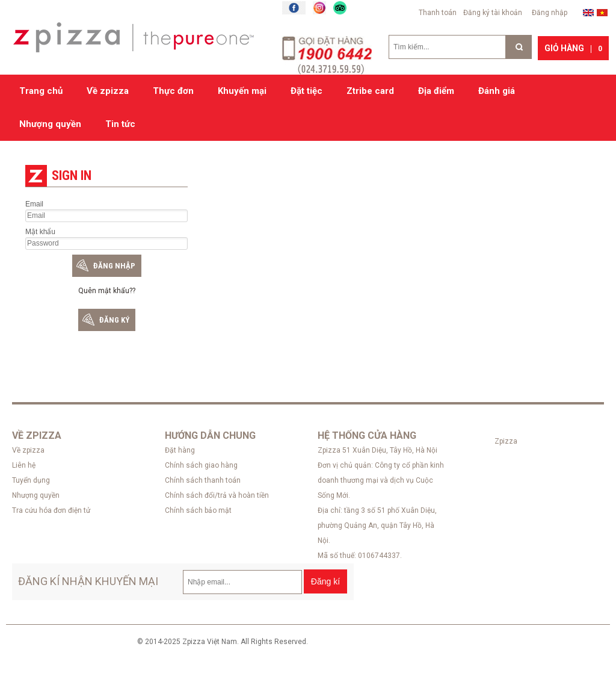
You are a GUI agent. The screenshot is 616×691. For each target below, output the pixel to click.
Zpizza (506, 441)
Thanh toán (438, 13)
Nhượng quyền (50, 124)
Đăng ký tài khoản (493, 13)
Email (34, 204)
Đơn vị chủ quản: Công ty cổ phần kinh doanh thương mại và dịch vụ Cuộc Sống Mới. (381, 480)
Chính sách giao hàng (201, 465)
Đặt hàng (180, 450)
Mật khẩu (40, 232)
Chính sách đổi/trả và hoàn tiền (217, 495)
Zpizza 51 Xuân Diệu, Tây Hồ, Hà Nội (377, 450)
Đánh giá (497, 91)
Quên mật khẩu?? (107, 291)
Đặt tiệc (306, 91)
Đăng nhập (550, 13)
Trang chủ (41, 91)
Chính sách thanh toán (203, 480)
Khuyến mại (242, 91)
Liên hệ (24, 465)
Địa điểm (436, 91)
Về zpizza (108, 91)
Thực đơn (173, 91)
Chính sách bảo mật (198, 510)
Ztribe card (370, 91)
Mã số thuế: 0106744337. (360, 556)
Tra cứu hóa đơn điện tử (51, 510)
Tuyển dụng (31, 480)
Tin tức (120, 124)
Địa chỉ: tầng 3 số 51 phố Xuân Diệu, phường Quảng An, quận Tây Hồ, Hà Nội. (377, 525)
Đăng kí (325, 581)
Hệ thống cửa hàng (367, 435)
